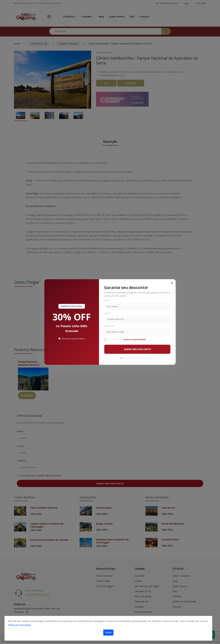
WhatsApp (110, 326)
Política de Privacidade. (20, 625)
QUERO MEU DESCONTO (137, 349)
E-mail (107, 313)
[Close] (172, 283)
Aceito (108, 632)
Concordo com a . (127, 339)
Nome (107, 301)
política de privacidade (135, 339)
